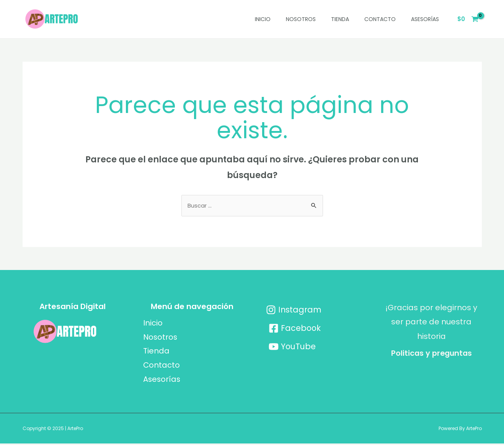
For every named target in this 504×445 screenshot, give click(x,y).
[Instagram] (294, 310)
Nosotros (301, 19)
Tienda (340, 19)
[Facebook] (295, 329)
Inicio (263, 19)
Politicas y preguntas (431, 353)
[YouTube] (293, 347)
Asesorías (425, 19)
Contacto (380, 19)
